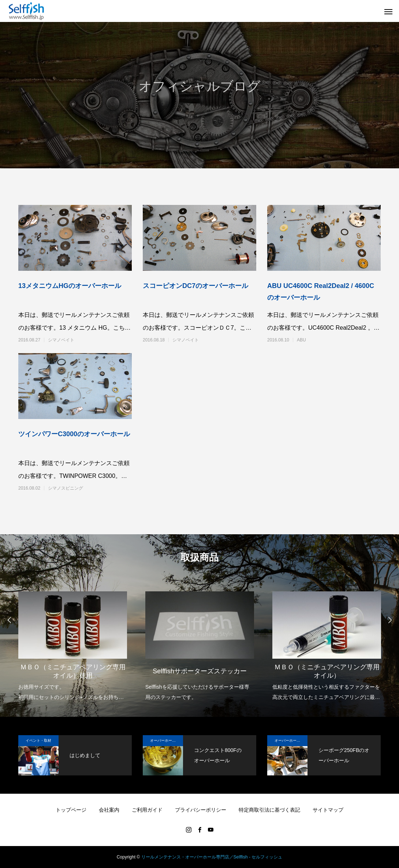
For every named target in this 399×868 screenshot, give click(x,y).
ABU (301, 340)
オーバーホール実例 (167, 740)
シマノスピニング (66, 488)
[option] (73, 641)
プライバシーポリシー (201, 810)
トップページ (71, 810)
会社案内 (109, 810)
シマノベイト (61, 340)
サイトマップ (328, 810)
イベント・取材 (38, 740)
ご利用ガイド (147, 810)
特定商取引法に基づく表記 (269, 810)
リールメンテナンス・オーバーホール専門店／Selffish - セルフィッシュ (212, 857)
